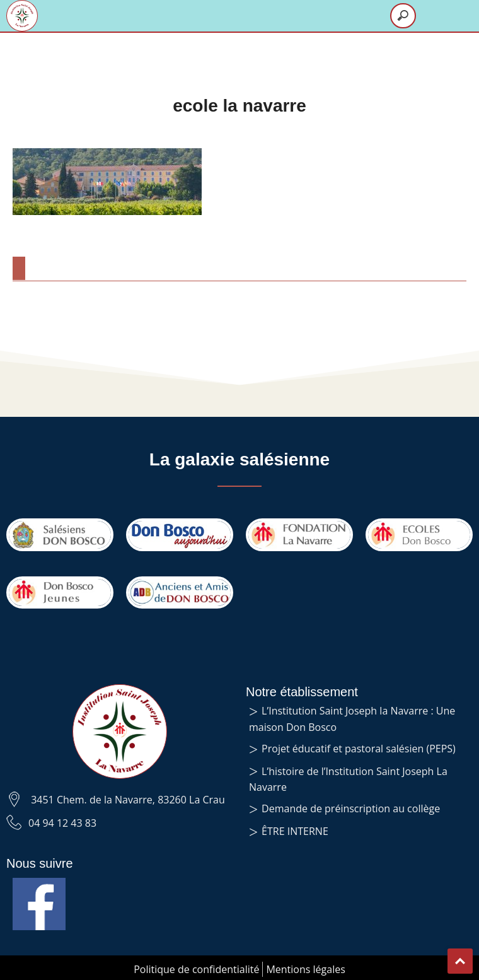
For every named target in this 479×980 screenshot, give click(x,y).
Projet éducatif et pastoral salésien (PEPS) (359, 749)
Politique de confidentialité (196, 969)
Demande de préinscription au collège (351, 808)
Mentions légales (305, 969)
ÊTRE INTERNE (295, 831)
